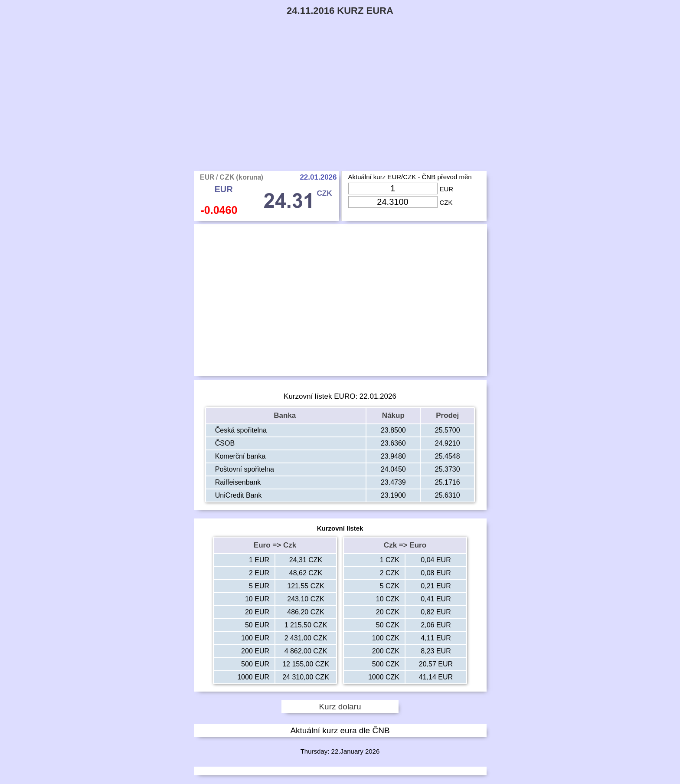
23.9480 (393, 456)
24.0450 (393, 469)
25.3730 (448, 469)
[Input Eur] (393, 189)
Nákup (393, 415)
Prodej (447, 415)
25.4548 (448, 456)
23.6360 (393, 443)
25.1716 (448, 482)
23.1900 (393, 495)
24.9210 (448, 443)
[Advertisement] (340, 106)
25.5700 (448, 430)
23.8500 (393, 430)
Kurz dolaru (340, 707)
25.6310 (448, 495)
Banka (286, 415)
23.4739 (393, 482)
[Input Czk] (393, 202)
